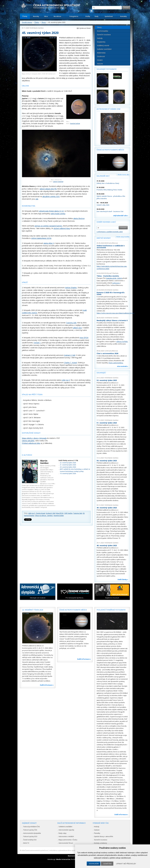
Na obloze (57, 16)
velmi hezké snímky (58, 214)
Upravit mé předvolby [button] (126, 864)
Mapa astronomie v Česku (68, 840)
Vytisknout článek (85, 28)
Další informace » (47, 685)
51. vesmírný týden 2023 (107, 423)
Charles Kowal (40, 513)
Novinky (36, 16)
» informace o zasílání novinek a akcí (110, 232)
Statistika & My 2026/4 (114, 278)
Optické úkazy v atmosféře (104, 836)
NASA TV (26, 843)
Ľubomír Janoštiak (58, 182)
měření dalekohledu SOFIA (41, 238)
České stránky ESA (30, 840)
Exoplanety (101, 42)
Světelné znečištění (104, 49)
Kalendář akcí (103, 176)
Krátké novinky (104, 238)
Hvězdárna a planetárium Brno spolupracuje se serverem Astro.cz (73, 850)
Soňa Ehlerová (113, 243)
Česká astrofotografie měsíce (110, 150)
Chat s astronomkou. (116, 363)
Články (25, 16)
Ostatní (100, 60)
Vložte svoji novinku (123, 237)
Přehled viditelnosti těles (31, 443)
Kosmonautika (103, 31)
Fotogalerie (74, 16)
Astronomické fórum (66, 843)
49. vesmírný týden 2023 (107, 508)
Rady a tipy (63, 833)
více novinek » (123, 366)
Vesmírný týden (59, 516)
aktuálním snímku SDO (51, 196)
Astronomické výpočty (66, 830)
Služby (88, 16)
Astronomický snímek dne (109, 109)
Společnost (109, 16)
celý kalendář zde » (121, 216)
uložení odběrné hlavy (62, 228)
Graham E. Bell (70, 355)
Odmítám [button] (107, 864)
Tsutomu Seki (71, 323)
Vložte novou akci (123, 175)
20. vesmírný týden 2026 (68, 467)
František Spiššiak (75, 123)
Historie (100, 64)
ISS (84, 513)
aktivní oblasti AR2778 (48, 189)
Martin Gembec (39, 28)
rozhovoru (116, 283)
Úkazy (44, 22)
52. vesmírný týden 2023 (107, 380)
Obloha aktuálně (28, 441)
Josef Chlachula (113, 273)
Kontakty (124, 16)
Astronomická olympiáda (32, 833)
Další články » (123, 579)
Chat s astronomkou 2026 (107, 353)
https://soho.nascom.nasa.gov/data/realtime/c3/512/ (116, 313)
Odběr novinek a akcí (106, 222)
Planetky (97, 833)
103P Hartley (68, 513)
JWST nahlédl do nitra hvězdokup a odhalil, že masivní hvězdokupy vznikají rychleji (75, 470)
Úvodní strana (27, 22)
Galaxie (97, 830)
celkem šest (77, 328)
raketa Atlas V (49, 243)
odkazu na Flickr (122, 341)
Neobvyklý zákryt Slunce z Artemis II (112, 320)
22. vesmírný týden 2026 (68, 463)
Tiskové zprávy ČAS (30, 830)
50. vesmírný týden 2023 (107, 461)
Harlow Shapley (71, 288)
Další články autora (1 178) (68, 460)
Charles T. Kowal (70, 363)
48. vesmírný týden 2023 (107, 545)
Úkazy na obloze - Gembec (44, 516)
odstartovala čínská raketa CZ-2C (51, 211)
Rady (97, 16)
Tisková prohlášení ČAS (32, 827)
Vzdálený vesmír (103, 45)
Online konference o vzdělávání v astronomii (111, 247)
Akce (46, 16)
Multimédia (101, 53)
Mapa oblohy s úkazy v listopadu (34, 438)
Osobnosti (101, 56)
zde (37, 199)
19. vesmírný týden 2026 (68, 474)
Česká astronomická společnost (37, 850)
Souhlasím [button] (94, 864)
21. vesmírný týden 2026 (68, 465)
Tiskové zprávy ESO (30, 836)
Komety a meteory (100, 843)
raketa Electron (79, 218)
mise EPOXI (84, 338)
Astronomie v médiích (66, 836)
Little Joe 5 (66, 380)
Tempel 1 (37, 343)
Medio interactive (63, 859)
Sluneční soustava (104, 35)
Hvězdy (100, 38)
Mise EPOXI (60, 513)
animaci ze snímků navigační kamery (48, 226)
